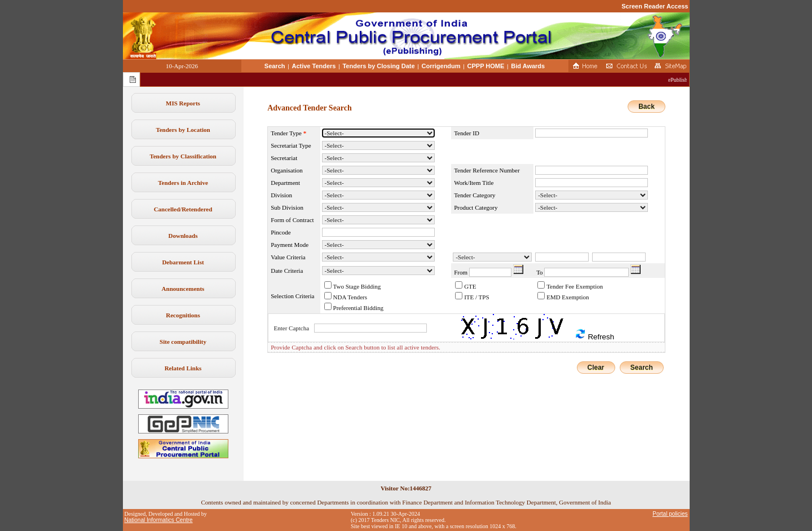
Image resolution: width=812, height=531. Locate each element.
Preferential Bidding (359, 308)
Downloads (183, 236)
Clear (596, 368)
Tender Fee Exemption (575, 286)
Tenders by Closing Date (378, 66)
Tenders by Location (183, 130)
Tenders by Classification (183, 156)
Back (646, 107)
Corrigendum (441, 66)
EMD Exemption (568, 297)
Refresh (594, 335)
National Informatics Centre (159, 520)
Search (275, 66)
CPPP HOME (486, 66)
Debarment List (183, 262)
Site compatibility (183, 342)
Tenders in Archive (183, 183)
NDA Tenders (350, 297)
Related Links (183, 368)
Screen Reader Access (655, 6)
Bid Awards (528, 66)
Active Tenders (314, 66)
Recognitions (183, 315)
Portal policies (670, 514)
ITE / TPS (476, 297)
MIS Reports (183, 103)
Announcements (183, 289)
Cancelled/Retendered (183, 209)
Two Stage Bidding (357, 286)
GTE (470, 286)
